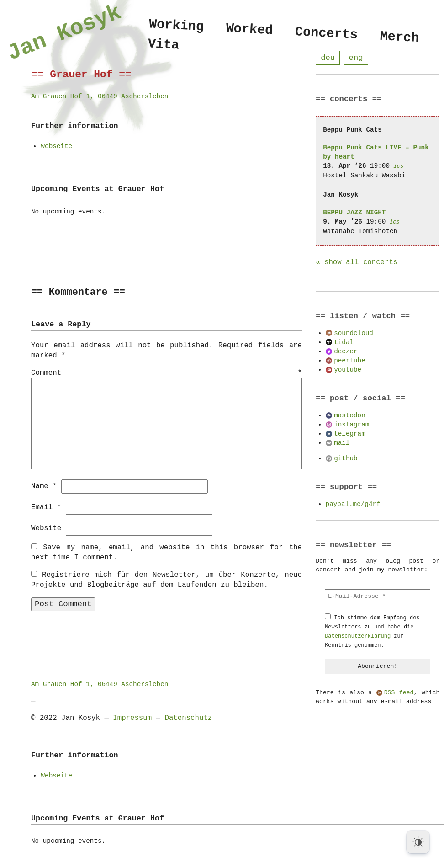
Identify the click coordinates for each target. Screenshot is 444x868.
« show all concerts (357, 263)
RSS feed (399, 693)
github (346, 459)
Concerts (326, 33)
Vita (164, 46)
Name (44, 486)
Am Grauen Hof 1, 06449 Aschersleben (100, 96)
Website (46, 528)
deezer (346, 352)
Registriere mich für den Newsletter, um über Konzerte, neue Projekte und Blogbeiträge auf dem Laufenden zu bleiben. (166, 580)
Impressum (132, 718)
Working (176, 25)
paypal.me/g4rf (353, 504)
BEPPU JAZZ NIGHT (354, 213)
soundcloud (354, 333)
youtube (348, 370)
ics (399, 167)
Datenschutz (188, 718)
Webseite (56, 146)
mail (342, 443)
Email (46, 507)
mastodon (350, 416)
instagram (351, 425)
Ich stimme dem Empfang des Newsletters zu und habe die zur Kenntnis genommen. (372, 632)
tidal (344, 343)
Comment (166, 373)
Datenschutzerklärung (358, 636)
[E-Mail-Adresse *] (378, 597)
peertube (350, 361)
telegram (350, 434)
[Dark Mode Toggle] (418, 842)
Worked (250, 29)
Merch (400, 37)
